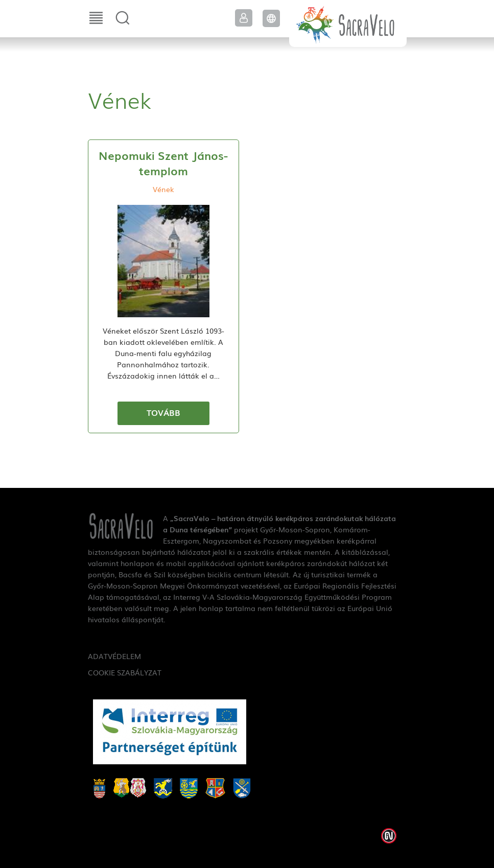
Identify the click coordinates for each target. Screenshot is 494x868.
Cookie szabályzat (125, 672)
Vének (163, 189)
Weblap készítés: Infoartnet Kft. (389, 836)
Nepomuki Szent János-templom (163, 163)
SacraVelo (348, 24)
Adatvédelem (114, 656)
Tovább (163, 412)
